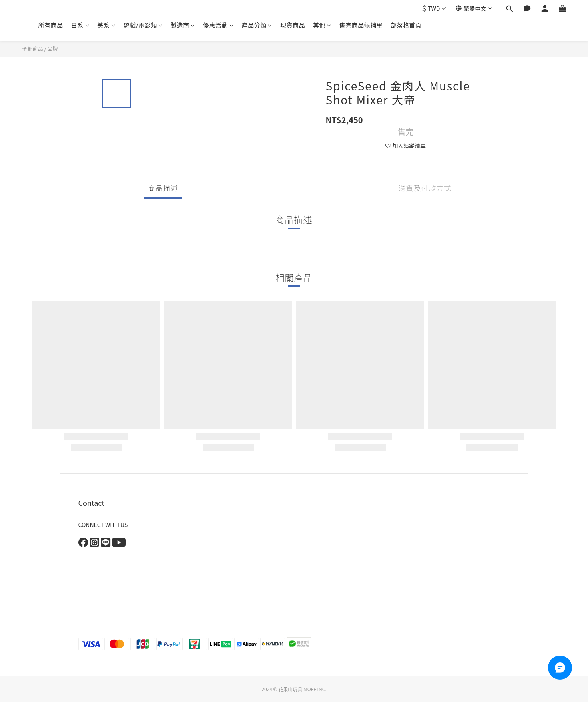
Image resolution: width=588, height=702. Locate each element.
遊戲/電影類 (143, 25)
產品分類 (257, 25)
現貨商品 (293, 25)
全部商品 (33, 49)
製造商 (183, 25)
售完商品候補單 (361, 25)
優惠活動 (218, 25)
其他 (322, 25)
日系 (80, 25)
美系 (106, 25)
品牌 (52, 49)
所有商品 (51, 25)
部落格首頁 (406, 25)
